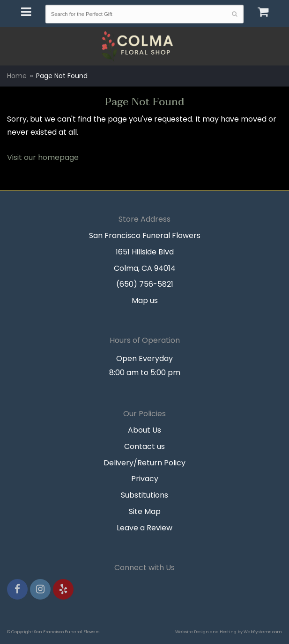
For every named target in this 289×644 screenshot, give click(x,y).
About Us (144, 430)
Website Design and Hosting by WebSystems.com (229, 632)
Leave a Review (144, 528)
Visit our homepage (43, 157)
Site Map (145, 511)
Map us (145, 300)
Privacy (145, 479)
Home (17, 76)
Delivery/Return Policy (144, 463)
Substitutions (144, 495)
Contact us (144, 446)
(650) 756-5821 (145, 284)
